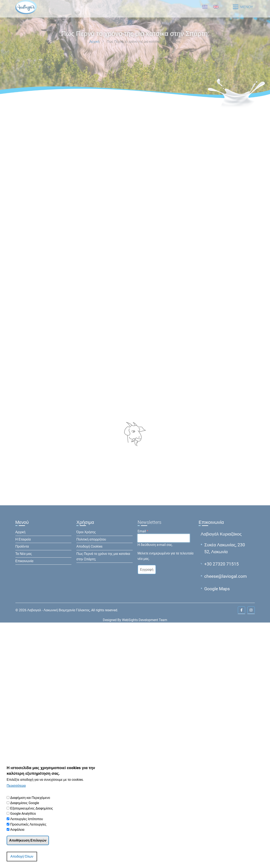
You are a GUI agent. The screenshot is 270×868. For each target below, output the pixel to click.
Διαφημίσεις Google (25, 803)
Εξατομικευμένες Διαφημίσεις (32, 808)
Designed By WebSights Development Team (135, 620)
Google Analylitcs (23, 814)
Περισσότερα (16, 786)
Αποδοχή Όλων (22, 856)
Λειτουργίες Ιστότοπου (27, 819)
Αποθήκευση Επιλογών (28, 840)
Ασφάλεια (17, 830)
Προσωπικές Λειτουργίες (28, 824)
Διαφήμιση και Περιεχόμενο (30, 798)
